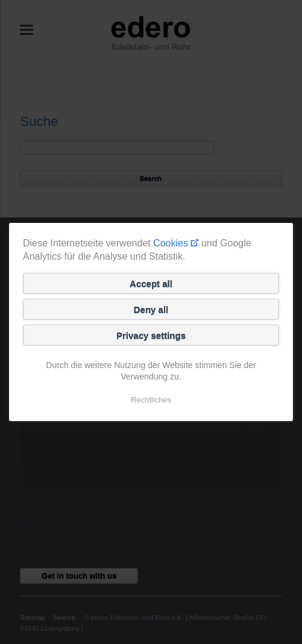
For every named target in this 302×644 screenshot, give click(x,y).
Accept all (151, 283)
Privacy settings (151, 335)
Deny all (151, 309)
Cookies (171, 243)
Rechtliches (151, 400)
